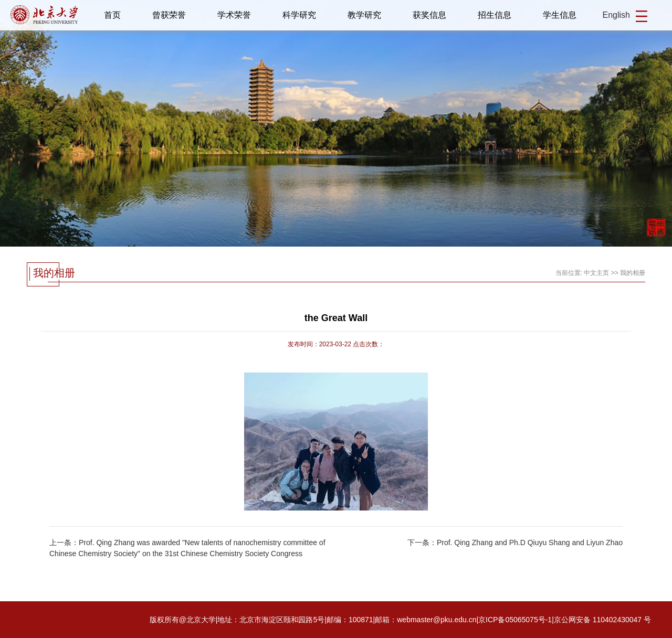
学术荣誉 (234, 15)
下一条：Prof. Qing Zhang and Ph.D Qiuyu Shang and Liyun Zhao (515, 543)
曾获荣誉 (169, 15)
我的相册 (633, 273)
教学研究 (364, 15)
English (616, 15)
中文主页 (596, 273)
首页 (112, 15)
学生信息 (560, 15)
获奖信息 (429, 15)
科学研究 (299, 15)
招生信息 (495, 15)
